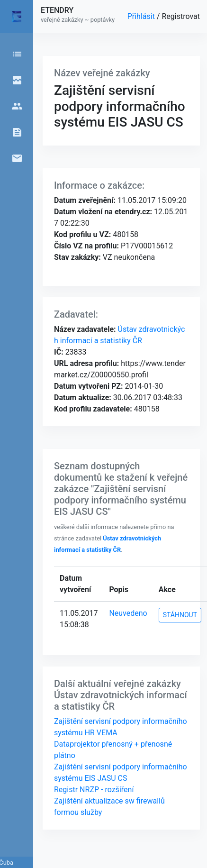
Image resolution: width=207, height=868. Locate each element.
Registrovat (181, 16)
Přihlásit (142, 16)
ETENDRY (57, 10)
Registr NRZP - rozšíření (94, 790)
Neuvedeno (128, 613)
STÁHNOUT (180, 615)
